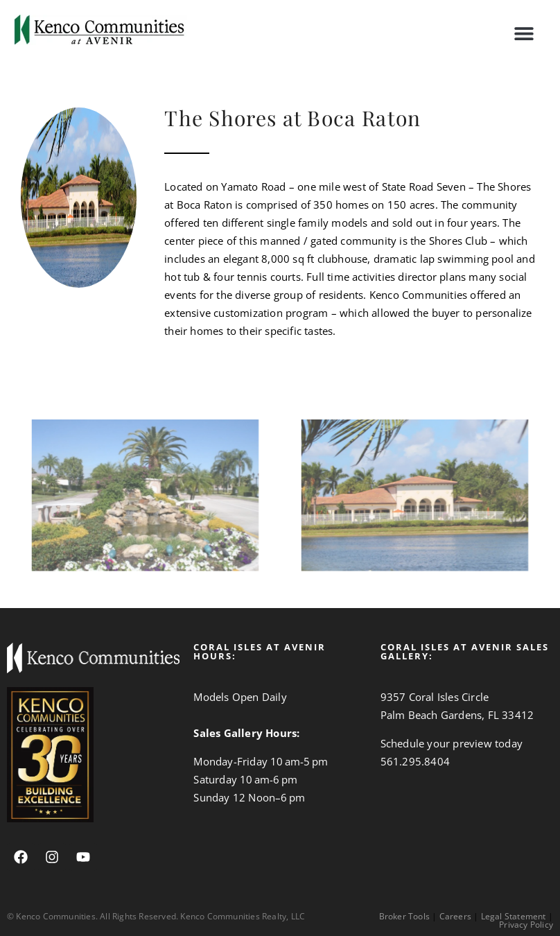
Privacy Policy (526, 925)
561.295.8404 (415, 761)
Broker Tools (404, 916)
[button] (524, 33)
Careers (455, 916)
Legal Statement (514, 916)
